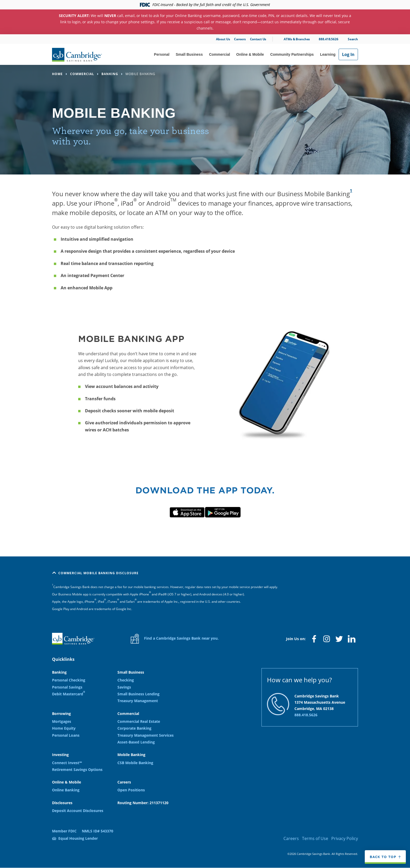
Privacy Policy (345, 838)
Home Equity (64, 728)
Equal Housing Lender (78, 838)
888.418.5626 (328, 39)
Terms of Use (315, 838)
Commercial (219, 54)
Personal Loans (66, 735)
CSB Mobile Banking (135, 763)
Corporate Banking (134, 728)
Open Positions (131, 790)
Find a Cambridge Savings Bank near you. (175, 639)
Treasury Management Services (146, 735)
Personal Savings (67, 687)
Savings (124, 687)
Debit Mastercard (69, 694)
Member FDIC (64, 831)
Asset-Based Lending (136, 742)
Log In (348, 54)
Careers (240, 39)
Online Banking (66, 790)
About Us (223, 39)
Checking (126, 680)
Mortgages (62, 721)
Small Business (189, 54)
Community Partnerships (292, 54)
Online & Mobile (250, 54)
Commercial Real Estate (139, 721)
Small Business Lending (138, 694)
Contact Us (258, 39)
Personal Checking (69, 680)
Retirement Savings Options (77, 770)
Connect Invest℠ (67, 763)
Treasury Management (138, 701)
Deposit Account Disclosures (78, 811)
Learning (328, 54)
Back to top (383, 857)
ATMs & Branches (297, 39)
